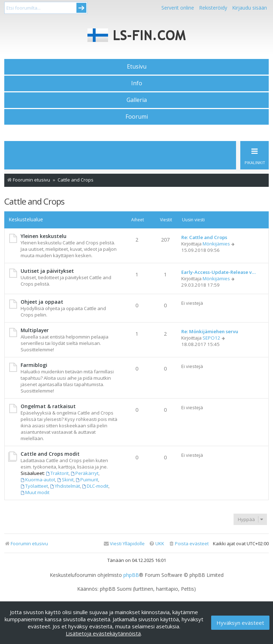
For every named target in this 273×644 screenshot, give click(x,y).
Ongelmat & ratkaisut (48, 406)
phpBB (131, 575)
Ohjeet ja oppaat (42, 302)
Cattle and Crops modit (50, 454)
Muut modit (35, 492)
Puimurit (87, 480)
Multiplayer (35, 330)
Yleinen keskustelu (44, 236)
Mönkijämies (216, 244)
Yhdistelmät (65, 486)
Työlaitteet (34, 486)
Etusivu (137, 66)
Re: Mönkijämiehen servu (210, 331)
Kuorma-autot (38, 480)
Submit (81, 8)
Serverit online (178, 8)
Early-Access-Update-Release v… (218, 272)
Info (137, 83)
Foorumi (137, 117)
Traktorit (57, 473)
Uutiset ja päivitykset (47, 271)
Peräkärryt (85, 473)
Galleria (137, 100)
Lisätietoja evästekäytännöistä (103, 633)
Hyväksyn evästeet (240, 623)
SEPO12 (212, 338)
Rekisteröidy (213, 8)
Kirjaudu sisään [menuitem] (250, 8)
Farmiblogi (34, 365)
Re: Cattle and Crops (204, 237)
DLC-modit (95, 486)
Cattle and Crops (34, 201)
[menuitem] (189, 544)
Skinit (65, 480)
